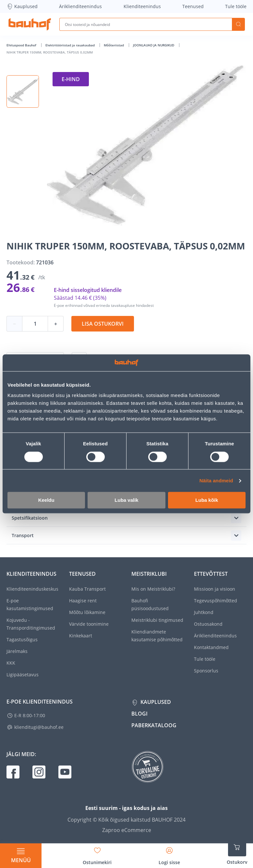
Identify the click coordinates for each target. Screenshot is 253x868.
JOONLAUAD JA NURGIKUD (154, 45)
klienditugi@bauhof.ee (39, 727)
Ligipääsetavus (23, 675)
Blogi (139, 714)
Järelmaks (17, 651)
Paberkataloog (154, 725)
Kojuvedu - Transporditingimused (31, 624)
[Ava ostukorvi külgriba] (237, 852)
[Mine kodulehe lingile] (30, 24)
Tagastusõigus (22, 639)
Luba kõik (207, 500)
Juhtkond (204, 612)
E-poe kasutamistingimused (30, 604)
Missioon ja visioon (215, 589)
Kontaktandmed (211, 647)
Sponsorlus (206, 671)
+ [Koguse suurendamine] (56, 324)
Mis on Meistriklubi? (153, 589)
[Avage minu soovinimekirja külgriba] (97, 854)
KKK (11, 663)
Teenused (193, 6)
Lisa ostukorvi (103, 324)
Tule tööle (236, 6)
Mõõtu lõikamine (87, 612)
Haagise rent (83, 601)
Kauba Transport (87, 589)
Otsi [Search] (238, 24)
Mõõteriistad (114, 45)
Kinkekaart (81, 636)
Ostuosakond (208, 624)
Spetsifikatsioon (30, 518)
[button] (23, 91)
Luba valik (126, 500)
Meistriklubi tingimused (157, 620)
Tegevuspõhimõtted (216, 601)
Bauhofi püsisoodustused (150, 604)
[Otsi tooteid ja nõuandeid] (146, 24)
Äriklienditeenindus (80, 6)
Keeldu (46, 500)
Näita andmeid (216, 481)
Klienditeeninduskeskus (32, 589)
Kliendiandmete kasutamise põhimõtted (157, 636)
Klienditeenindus (142, 6)
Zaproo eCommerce (127, 830)
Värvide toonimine (89, 624)
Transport (23, 535)
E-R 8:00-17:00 (30, 715)
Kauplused (22, 6)
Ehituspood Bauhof (22, 45)
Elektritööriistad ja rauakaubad (71, 45)
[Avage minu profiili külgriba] (169, 854)
